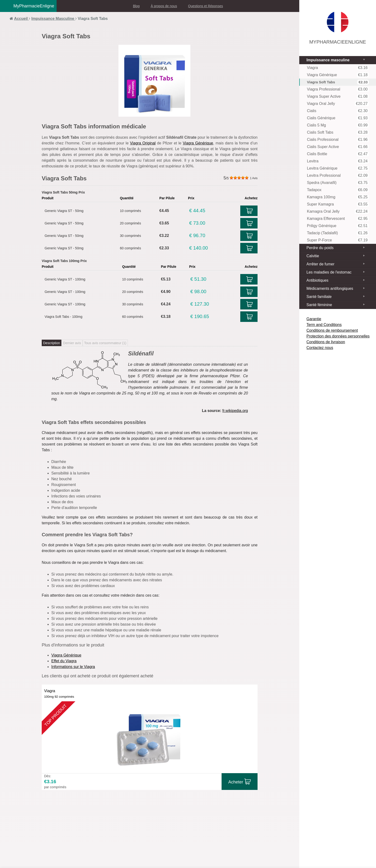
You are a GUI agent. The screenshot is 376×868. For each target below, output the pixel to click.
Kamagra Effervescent (338, 219)
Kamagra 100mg (338, 197)
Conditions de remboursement (332, 330)
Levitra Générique (338, 168)
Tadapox (338, 190)
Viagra (338, 68)
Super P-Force (338, 240)
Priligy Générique (338, 226)
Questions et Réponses (206, 6)
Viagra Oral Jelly (338, 104)
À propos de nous (164, 6)
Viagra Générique (198, 143)
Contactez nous (320, 348)
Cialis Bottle (338, 154)
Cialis (338, 111)
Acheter (236, 782)
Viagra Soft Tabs (338, 82)
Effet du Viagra (64, 661)
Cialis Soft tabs (338, 132)
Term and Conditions (324, 325)
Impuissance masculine (328, 60)
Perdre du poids (320, 248)
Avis (254, 178)
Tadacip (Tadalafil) (338, 233)
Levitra (338, 161)
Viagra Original (143, 143)
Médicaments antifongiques (330, 288)
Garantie (314, 319)
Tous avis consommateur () (105, 343)
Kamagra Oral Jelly (338, 211)
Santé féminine (319, 305)
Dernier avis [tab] (72, 343)
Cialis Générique (338, 118)
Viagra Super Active (338, 97)
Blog (136, 6)
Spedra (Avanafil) (338, 183)
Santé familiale (319, 297)
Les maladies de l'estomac (329, 272)
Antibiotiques (317, 280)
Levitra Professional (338, 176)
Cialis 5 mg (338, 125)
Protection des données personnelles (338, 336)
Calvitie (313, 256)
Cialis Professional (338, 140)
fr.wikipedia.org (235, 411)
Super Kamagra (338, 204)
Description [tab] (52, 343)
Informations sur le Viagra (73, 667)
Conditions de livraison (326, 342)
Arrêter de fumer (320, 264)
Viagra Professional (338, 89)
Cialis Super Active (338, 147)
